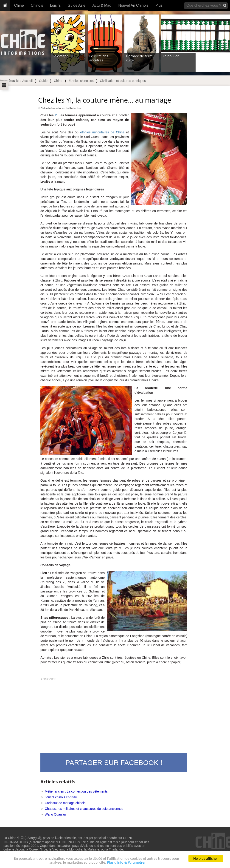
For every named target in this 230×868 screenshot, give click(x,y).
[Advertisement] (114, 714)
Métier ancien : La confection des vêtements (76, 791)
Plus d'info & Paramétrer (126, 863)
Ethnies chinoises (81, 81)
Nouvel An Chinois (133, 5)
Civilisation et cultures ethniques (123, 81)
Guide (43, 81)
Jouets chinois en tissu (61, 797)
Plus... (160, 5)
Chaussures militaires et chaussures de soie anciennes (84, 809)
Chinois (37, 5)
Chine (19, 5)
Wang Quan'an (55, 814)
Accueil (27, 81)
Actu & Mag (102, 5)
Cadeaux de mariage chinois (65, 803)
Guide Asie (77, 5)
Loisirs (55, 5)
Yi (56, 115)
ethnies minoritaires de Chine (102, 132)
